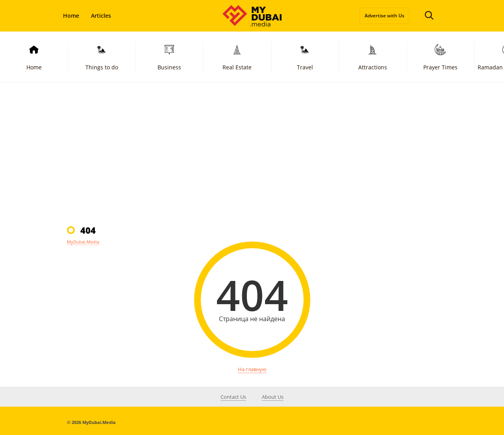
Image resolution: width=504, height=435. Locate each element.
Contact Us (233, 397)
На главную (252, 369)
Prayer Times (440, 56)
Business (169, 56)
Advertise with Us (384, 16)
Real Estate (237, 56)
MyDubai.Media (83, 242)
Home (71, 16)
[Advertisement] (252, 153)
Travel (305, 56)
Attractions (373, 56)
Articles (101, 16)
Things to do (102, 56)
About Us (273, 397)
